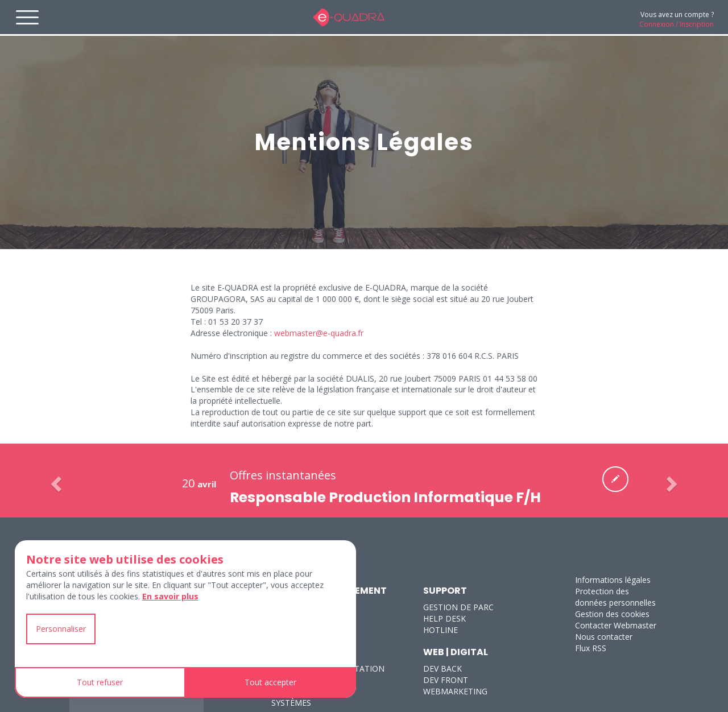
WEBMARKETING (455, 691)
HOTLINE (440, 630)
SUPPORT (445, 591)
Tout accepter (270, 682)
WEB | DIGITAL (456, 652)
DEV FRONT (446, 680)
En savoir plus (170, 596)
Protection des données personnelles (615, 597)
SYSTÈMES (291, 703)
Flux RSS (591, 648)
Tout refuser (100, 682)
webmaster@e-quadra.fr (319, 333)
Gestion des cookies (612, 614)
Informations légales (613, 580)
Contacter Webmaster (616, 625)
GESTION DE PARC (458, 607)
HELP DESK (444, 618)
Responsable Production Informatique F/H (385, 497)
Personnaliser (61, 629)
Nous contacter (604, 637)
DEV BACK (442, 668)
